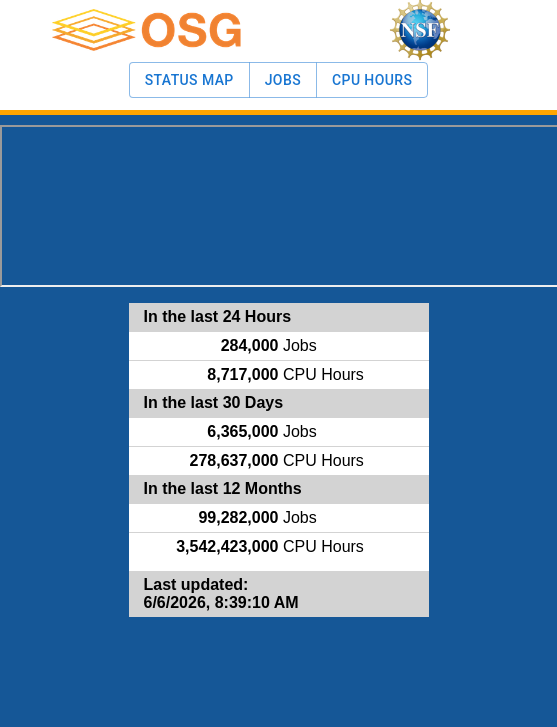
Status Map (189, 80)
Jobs (283, 80)
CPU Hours (372, 80)
